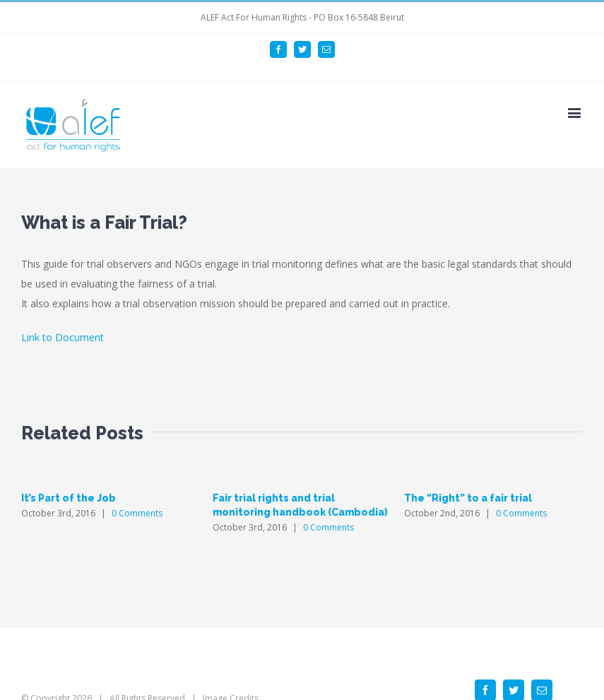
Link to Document (63, 337)
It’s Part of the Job (69, 498)
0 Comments (137, 513)
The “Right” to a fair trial (468, 498)
